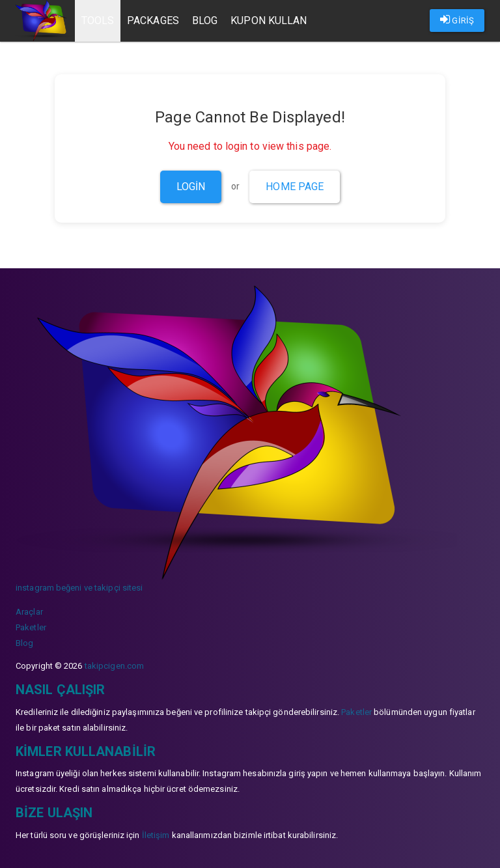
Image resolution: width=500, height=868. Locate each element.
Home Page (295, 187)
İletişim (156, 835)
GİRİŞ (457, 20)
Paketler (31, 627)
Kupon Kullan (269, 21)
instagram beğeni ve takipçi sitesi (79, 588)
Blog (205, 21)
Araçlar (29, 612)
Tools (98, 21)
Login (191, 187)
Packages (153, 21)
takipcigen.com (114, 666)
